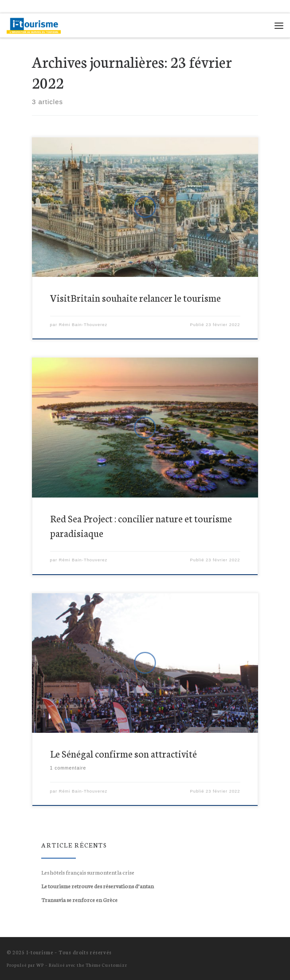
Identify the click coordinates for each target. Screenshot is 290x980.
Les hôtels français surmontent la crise (88, 872)
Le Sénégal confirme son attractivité (123, 754)
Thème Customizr (106, 965)
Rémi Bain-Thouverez (83, 325)
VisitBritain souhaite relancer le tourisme (135, 298)
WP (40, 965)
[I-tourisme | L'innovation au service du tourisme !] (34, 24)
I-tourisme (40, 952)
